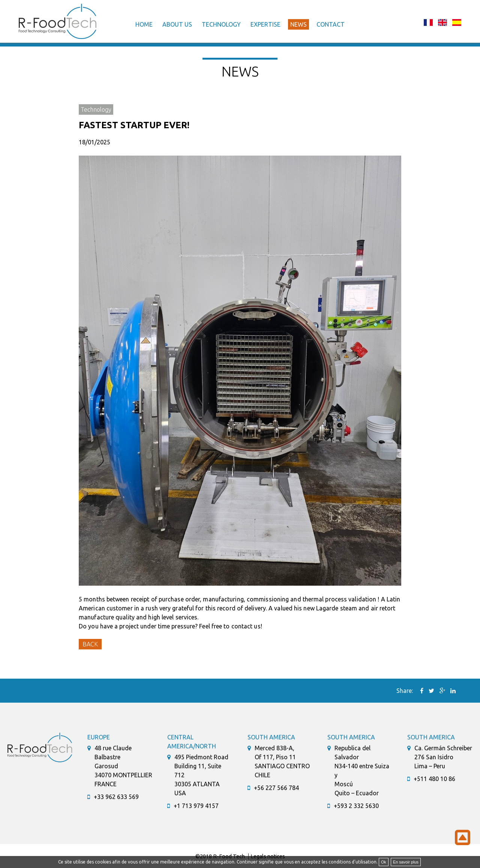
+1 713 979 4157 (196, 806)
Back (90, 644)
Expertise (265, 24)
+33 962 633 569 (116, 797)
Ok (384, 862)
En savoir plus (406, 862)
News (298, 24)
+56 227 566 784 (276, 788)
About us (177, 24)
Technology (221, 24)
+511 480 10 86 (434, 779)
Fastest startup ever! (134, 125)
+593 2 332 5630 (356, 806)
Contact (331, 24)
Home (144, 24)
